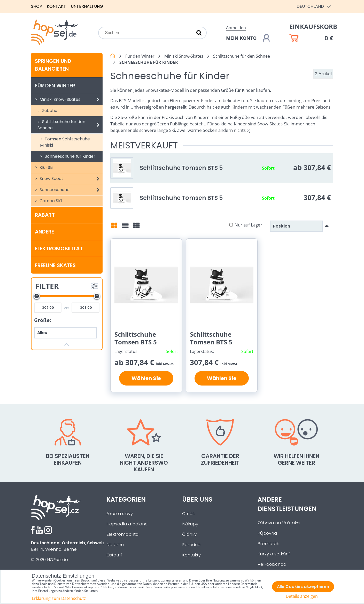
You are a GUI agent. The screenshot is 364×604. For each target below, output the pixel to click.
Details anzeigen (302, 596)
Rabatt (45, 215)
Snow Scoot (71, 179)
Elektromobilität (59, 248)
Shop (37, 6)
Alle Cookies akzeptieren (303, 587)
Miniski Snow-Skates (71, 100)
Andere (44, 232)
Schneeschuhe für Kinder (69, 156)
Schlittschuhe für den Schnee (70, 125)
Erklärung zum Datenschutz (59, 598)
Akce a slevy (120, 514)
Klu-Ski (46, 167)
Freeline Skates (55, 265)
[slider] (37, 296)
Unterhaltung (87, 6)
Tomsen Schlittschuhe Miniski (65, 142)
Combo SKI (50, 201)
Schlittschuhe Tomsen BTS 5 (181, 168)
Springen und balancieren (53, 65)
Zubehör (50, 111)
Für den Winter (55, 86)
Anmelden (236, 28)
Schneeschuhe (71, 190)
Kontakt (56, 6)
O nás (188, 514)
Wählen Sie (146, 378)
